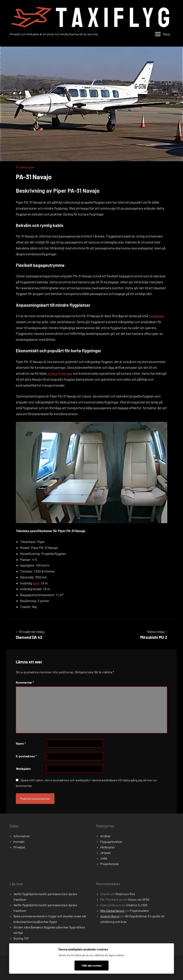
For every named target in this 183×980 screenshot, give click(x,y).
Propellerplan (25, 167)
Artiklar (105, 836)
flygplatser (156, 316)
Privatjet (19, 847)
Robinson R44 (125, 894)
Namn (21, 743)
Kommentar (25, 682)
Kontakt (19, 842)
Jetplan (106, 853)
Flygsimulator (140, 911)
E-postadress (26, 756)
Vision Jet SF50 (139, 899)
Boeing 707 (21, 938)
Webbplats (23, 769)
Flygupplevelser (111, 842)
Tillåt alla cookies (91, 965)
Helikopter (108, 847)
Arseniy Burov (110, 916)
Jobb (104, 858)
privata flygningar (60, 373)
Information (22, 836)
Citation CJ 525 (137, 905)
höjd (36, 583)
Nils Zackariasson (112, 911)
